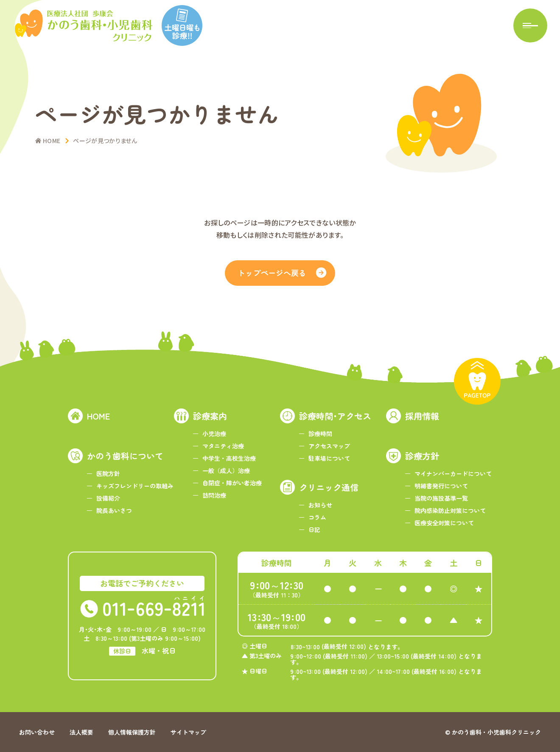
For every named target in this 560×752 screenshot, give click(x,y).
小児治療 (214, 434)
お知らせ (320, 505)
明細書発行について (441, 486)
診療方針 (422, 456)
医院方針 (108, 473)
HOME (98, 416)
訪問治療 (214, 495)
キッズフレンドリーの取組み (135, 486)
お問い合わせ (37, 732)
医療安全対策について (444, 523)
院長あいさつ (114, 510)
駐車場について (329, 458)
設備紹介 (108, 498)
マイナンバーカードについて (453, 473)
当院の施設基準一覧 (441, 498)
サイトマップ (188, 732)
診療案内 (210, 416)
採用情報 (422, 416)
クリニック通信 (329, 487)
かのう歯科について (125, 456)
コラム (317, 517)
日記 (314, 529)
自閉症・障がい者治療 (232, 483)
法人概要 (81, 732)
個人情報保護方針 (132, 732)
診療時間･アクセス (335, 416)
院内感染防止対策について (450, 510)
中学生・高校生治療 (229, 458)
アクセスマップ (329, 446)
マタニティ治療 (223, 446)
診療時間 (320, 434)
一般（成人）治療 (226, 470)
